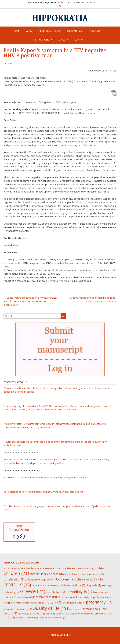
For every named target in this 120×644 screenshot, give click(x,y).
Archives (97, 31)
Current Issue (75, 31)
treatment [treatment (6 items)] (32, 617)
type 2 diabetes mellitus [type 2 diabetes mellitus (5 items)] (53, 618)
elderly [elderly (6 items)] (107, 585)
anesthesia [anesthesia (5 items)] (44, 568)
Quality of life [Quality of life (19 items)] (50, 608)
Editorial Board (50, 31)
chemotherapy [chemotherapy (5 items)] (88, 568)
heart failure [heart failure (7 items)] (55, 592)
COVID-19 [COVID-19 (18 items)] (17, 585)
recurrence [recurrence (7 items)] (94, 609)
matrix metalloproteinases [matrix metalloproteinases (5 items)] (30, 603)
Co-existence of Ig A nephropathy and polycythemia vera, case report (43, 492)
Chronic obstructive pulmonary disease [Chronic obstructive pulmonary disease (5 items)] (84, 574)
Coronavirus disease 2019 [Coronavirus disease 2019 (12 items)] (80, 579)
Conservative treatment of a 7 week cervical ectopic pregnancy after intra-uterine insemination (30, 301)
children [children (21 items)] (16, 573)
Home (17, 31)
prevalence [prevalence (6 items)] (11, 609)
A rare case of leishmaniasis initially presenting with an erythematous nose (46, 477)
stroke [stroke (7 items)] (9, 617)
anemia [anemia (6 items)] (31, 568)
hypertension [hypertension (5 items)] (25, 597)
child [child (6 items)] (101, 568)
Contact (80, 40)
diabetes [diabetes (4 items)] (55, 586)
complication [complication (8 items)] (14, 579)
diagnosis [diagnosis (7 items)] (93, 585)
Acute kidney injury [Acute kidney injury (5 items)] (14, 568)
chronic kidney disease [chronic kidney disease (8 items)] (46, 574)
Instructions (42, 40)
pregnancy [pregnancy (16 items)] (100, 602)
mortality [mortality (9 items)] (53, 602)
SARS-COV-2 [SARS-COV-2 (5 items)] (38, 614)
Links (63, 40)
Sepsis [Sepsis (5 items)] (50, 614)
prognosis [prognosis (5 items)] (25, 609)
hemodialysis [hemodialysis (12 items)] (80, 592)
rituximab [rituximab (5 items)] (24, 614)
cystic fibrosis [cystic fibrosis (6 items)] (41, 585)
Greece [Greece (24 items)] (33, 591)
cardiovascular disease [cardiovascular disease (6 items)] (65, 568)
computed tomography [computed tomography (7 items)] (40, 580)
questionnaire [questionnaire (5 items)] (77, 609)
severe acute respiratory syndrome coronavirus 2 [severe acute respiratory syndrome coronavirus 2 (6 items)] (84, 614)
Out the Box (65, 635)
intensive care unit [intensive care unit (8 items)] (47, 597)
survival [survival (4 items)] (20, 618)
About (30, 31)
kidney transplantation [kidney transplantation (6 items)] (76, 597)
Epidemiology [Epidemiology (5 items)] (11, 592)
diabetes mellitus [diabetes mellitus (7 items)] (73, 585)
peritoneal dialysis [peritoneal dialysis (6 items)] (74, 603)
